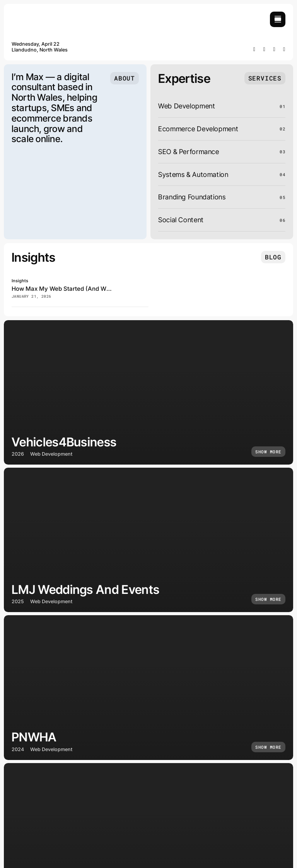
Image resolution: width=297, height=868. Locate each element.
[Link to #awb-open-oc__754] (278, 19)
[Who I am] (125, 78)
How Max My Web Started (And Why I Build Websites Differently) (102, 289)
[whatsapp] (275, 50)
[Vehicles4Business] (148, 392)
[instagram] (265, 50)
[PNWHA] (148, 687)
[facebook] (254, 50)
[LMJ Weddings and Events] (148, 540)
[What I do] (265, 78)
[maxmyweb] (41, 15)
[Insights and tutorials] (273, 257)
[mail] (284, 50)
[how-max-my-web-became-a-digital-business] (137, 280)
